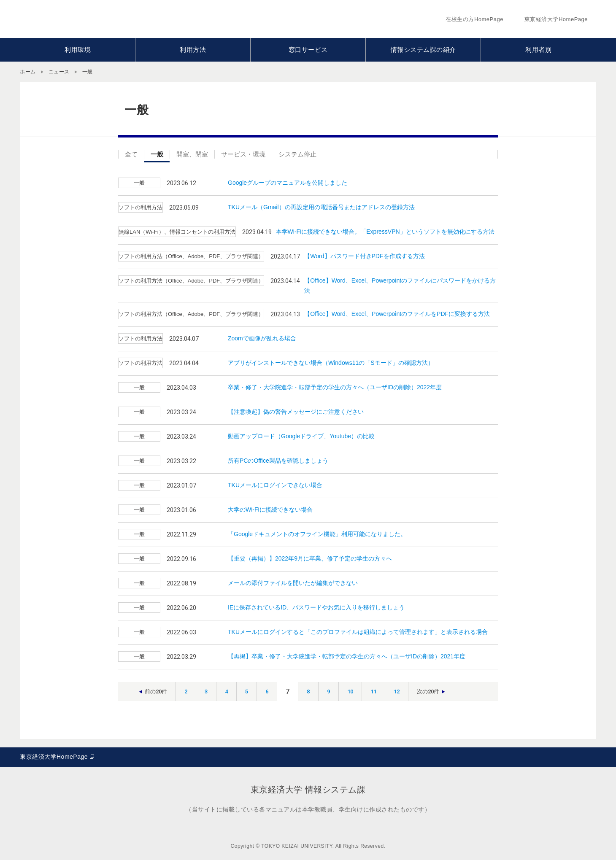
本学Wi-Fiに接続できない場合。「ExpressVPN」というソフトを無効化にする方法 (385, 232)
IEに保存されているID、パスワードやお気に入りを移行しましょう (316, 607)
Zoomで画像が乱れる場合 (262, 338)
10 (350, 692)
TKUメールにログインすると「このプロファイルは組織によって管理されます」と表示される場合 (358, 632)
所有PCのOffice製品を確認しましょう (278, 461)
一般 (157, 154)
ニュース (59, 72)
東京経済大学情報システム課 (111, 19)
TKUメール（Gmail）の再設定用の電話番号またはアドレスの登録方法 (321, 207)
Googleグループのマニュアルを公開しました (288, 183)
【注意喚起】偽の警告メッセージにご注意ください (296, 412)
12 (397, 692)
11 (373, 692)
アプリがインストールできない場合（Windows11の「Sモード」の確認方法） (331, 363)
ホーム (28, 72)
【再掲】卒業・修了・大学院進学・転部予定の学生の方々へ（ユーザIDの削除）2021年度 (347, 656)
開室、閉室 (192, 154)
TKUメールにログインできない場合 (275, 485)
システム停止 (297, 154)
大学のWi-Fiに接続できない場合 (270, 510)
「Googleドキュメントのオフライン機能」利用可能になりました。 (317, 534)
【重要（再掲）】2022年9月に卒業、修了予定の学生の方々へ (310, 558)
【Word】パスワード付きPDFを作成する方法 (364, 256)
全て (131, 154)
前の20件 (156, 692)
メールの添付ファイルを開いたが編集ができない (293, 583)
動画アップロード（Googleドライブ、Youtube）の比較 (301, 436)
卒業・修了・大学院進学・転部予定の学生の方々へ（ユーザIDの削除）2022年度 (335, 387)
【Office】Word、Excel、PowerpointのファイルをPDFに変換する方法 (397, 314)
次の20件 (428, 692)
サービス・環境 (243, 154)
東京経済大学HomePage (54, 757)
